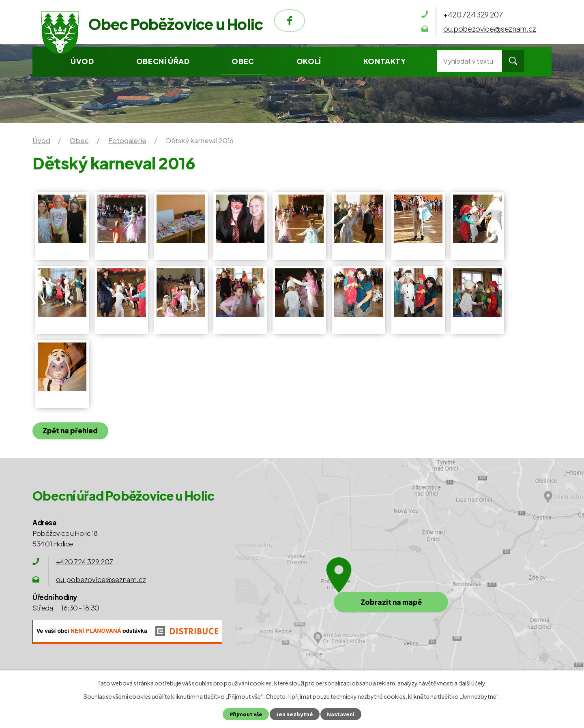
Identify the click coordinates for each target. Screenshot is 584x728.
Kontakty (385, 61)
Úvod (82, 61)
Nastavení (341, 714)
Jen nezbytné (295, 714)
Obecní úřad (163, 61)
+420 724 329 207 (85, 561)
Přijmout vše (246, 714)
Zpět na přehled (70, 430)
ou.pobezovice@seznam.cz (101, 579)
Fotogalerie (127, 140)
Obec (243, 61)
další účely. (472, 683)
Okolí (309, 61)
